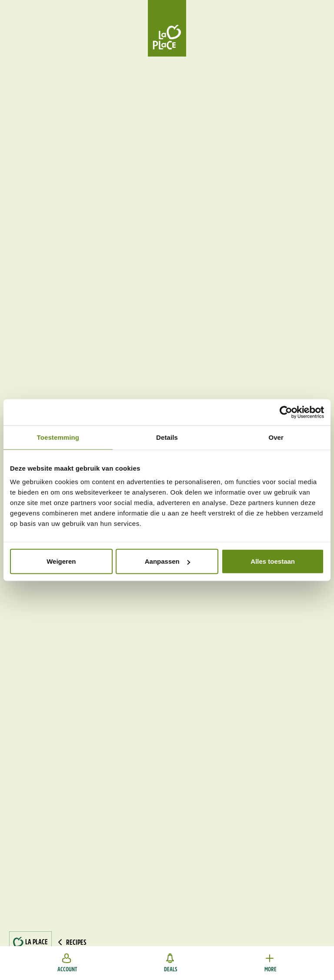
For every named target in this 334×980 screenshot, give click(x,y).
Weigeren (61, 561)
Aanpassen (167, 561)
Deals (171, 963)
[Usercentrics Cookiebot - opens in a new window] (286, 412)
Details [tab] (167, 437)
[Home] (167, 28)
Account (67, 963)
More (271, 963)
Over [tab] (276, 437)
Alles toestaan (273, 561)
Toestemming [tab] (58, 437)
